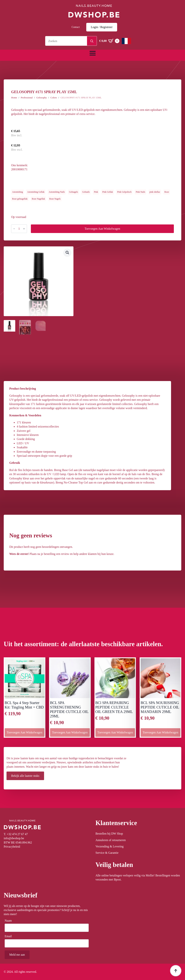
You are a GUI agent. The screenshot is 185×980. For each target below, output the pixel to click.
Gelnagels (73, 192)
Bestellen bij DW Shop (109, 834)
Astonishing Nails (57, 192)
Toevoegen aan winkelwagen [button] (25, 732)
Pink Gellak (108, 192)
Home (14, 98)
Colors (54, 98)
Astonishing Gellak (36, 192)
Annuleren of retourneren (111, 840)
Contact (76, 27)
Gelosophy (41, 98)
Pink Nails (140, 192)
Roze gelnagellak (20, 199)
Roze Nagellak (38, 199)
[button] (67, 253)
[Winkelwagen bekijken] (109, 41)
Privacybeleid (12, 847)
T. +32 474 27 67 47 (16, 834)
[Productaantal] (19, 229)
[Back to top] (176, 971)
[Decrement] (14, 229)
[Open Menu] (93, 53)
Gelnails (86, 192)
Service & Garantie (107, 853)
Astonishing (17, 192)
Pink (96, 192)
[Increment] (24, 229)
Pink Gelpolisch (124, 192)
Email (9, 936)
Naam (9, 921)
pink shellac (155, 192)
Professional (27, 98)
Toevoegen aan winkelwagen (102, 229)
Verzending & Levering (110, 846)
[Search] (92, 41)
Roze (167, 192)
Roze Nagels (55, 199)
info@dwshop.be (14, 838)
